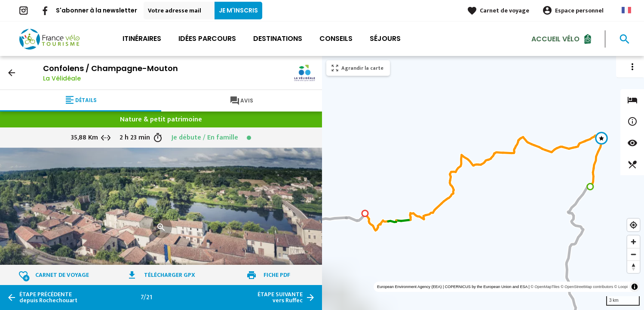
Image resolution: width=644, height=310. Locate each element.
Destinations (278, 39)
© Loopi (621, 287)
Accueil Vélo (555, 39)
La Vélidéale (62, 78)
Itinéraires (142, 39)
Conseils (336, 39)
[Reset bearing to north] (633, 267)
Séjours (385, 39)
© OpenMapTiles (545, 287)
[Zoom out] (633, 254)
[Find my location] (633, 225)
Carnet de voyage (504, 11)
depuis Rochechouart (48, 298)
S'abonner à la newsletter (97, 10)
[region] (483, 183)
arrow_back (12, 73)
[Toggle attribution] (635, 287)
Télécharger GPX (170, 275)
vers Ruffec (280, 298)
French (626, 10)
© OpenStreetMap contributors (587, 287)
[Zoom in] (633, 242)
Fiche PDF (277, 275)
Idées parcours (207, 39)
